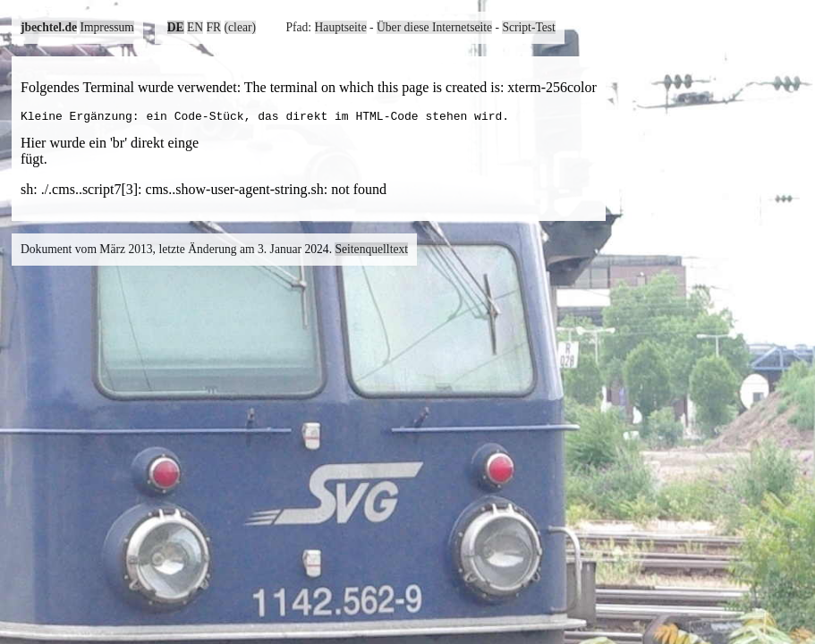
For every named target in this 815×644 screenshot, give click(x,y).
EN (195, 27)
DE (176, 27)
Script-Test (528, 27)
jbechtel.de (49, 27)
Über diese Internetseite (434, 27)
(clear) (240, 27)
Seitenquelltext (371, 252)
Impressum (106, 27)
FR (214, 27)
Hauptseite (341, 27)
